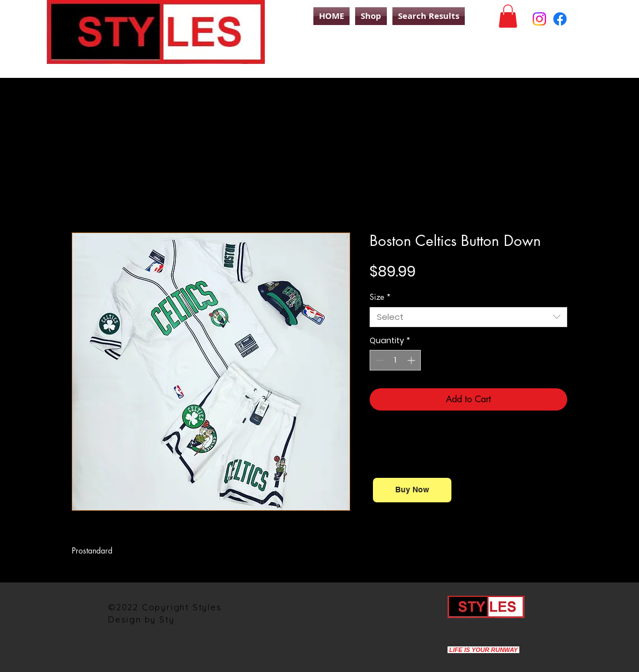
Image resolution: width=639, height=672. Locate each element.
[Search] (581, 57)
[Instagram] (539, 19)
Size (380, 297)
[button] (508, 16)
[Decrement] (378, 360)
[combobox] (468, 317)
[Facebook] (560, 19)
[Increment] (412, 360)
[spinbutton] (395, 360)
